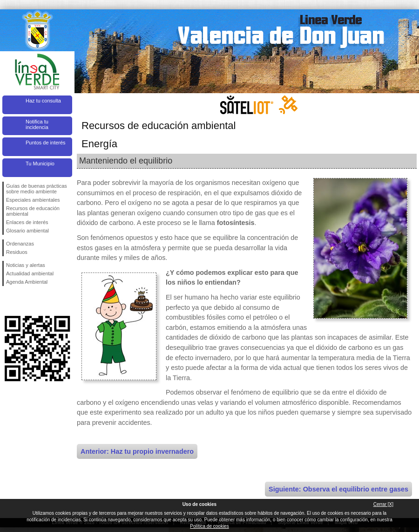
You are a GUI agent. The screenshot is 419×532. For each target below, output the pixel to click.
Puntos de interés (46, 143)
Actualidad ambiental (30, 273)
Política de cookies (209, 526)
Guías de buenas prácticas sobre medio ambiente (37, 189)
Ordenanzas (20, 244)
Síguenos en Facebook (8, 301)
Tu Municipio (40, 164)
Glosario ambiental (27, 231)
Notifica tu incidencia (37, 124)
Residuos (17, 252)
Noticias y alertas (26, 265)
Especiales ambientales (33, 200)
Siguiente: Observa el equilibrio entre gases (338, 489)
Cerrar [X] (383, 504)
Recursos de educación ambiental (33, 211)
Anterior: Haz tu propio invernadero (137, 451)
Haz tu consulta (43, 101)
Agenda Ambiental (27, 282)
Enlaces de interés (27, 222)
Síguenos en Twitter (23, 301)
